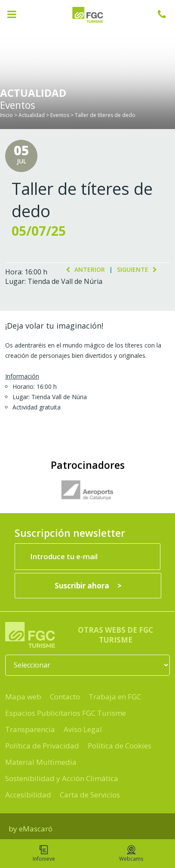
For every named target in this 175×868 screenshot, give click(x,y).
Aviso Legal (83, 729)
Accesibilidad (28, 795)
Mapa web (23, 697)
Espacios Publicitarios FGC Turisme (66, 713)
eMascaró (36, 829)
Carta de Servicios (90, 795)
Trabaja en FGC (115, 697)
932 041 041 (166, 14)
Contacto (65, 697)
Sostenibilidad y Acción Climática (62, 778)
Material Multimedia (41, 762)
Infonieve (44, 854)
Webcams (131, 854)
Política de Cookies (120, 746)
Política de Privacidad (42, 746)
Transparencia (30, 729)
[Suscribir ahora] (88, 586)
